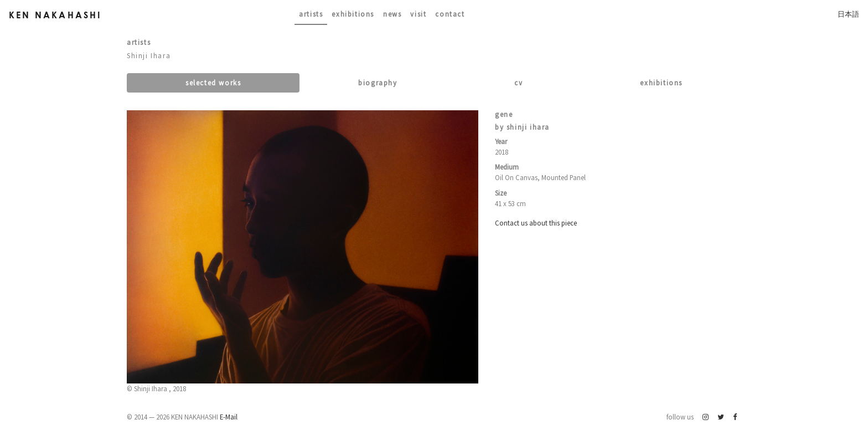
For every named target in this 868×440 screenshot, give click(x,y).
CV (518, 83)
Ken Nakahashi (55, 15)
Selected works (213, 83)
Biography (378, 83)
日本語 (848, 14)
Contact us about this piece (536, 223)
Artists (311, 14)
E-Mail (229, 417)
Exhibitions (353, 14)
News (392, 14)
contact (450, 14)
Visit (418, 14)
